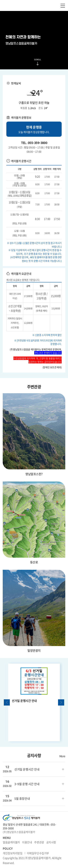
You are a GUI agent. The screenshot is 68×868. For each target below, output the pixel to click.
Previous (7, 702)
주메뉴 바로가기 (0, 0)
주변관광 (39, 842)
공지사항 (51, 842)
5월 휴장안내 (22, 798)
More (62, 756)
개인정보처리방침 (13, 853)
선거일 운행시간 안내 (27, 769)
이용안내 (27, 842)
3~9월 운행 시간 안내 (27, 784)
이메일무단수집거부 (38, 853)
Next (61, 702)
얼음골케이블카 (11, 842)
